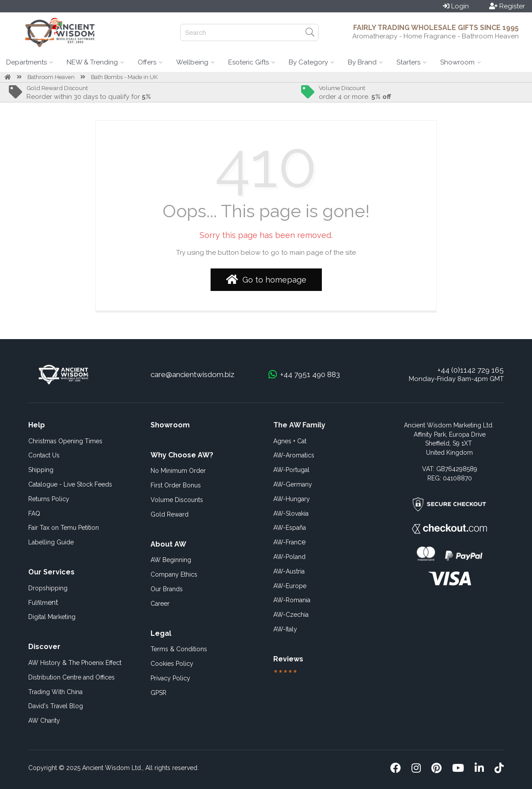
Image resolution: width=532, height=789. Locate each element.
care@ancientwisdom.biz (192, 374)
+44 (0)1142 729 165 (471, 370)
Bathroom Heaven (51, 77)
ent (43, 602)
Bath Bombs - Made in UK (124, 77)
